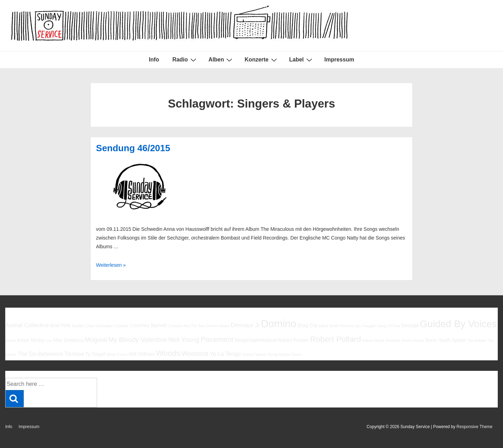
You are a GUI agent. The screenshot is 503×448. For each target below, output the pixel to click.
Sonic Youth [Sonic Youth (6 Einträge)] (438, 340)
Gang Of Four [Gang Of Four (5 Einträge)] (389, 326)
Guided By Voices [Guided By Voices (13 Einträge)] (458, 324)
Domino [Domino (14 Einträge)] (279, 324)
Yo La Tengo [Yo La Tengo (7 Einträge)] (225, 354)
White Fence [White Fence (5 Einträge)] (117, 354)
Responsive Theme (475, 427)
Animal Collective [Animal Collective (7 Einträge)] (27, 325)
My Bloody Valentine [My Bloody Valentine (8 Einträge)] (138, 340)
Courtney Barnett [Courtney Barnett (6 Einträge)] (148, 325)
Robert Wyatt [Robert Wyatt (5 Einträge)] (373, 340)
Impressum (339, 60)
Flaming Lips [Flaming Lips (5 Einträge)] (350, 326)
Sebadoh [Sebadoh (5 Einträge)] (392, 340)
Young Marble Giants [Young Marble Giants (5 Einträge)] (285, 354)
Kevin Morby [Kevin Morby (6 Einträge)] (31, 340)
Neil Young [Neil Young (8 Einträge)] (184, 340)
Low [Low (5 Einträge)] (49, 340)
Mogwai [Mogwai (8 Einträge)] (96, 340)
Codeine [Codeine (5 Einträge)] (122, 326)
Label (302, 60)
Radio (185, 60)
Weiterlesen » (111, 265)
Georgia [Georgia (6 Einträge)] (410, 325)
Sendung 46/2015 (133, 148)
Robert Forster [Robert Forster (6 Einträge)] (293, 340)
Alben (221, 60)
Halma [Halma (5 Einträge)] (11, 340)
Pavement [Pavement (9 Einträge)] (217, 339)
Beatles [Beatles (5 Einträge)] (78, 326)
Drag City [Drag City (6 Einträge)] (307, 325)
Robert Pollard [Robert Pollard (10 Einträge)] (336, 339)
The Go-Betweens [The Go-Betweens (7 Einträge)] (40, 354)
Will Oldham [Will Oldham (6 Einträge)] (142, 354)
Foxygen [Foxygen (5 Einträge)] (369, 326)
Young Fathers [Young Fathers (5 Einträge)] (254, 354)
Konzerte (261, 60)
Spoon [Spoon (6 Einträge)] (459, 340)
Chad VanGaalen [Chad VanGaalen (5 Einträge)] (99, 326)
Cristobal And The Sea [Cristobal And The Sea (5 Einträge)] (186, 326)
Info (154, 60)
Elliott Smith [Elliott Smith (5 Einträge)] (329, 326)
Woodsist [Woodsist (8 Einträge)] (195, 354)
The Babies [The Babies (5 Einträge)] (476, 340)
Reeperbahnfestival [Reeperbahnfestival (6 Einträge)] (255, 340)
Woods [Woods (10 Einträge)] (168, 353)
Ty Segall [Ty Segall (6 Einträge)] (95, 354)
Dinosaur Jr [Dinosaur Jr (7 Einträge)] (245, 325)
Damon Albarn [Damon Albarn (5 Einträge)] (218, 326)
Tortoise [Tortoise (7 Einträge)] (74, 354)
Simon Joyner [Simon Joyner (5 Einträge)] (412, 340)
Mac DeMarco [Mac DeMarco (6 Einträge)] (69, 340)
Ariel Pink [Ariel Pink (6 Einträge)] (60, 325)
